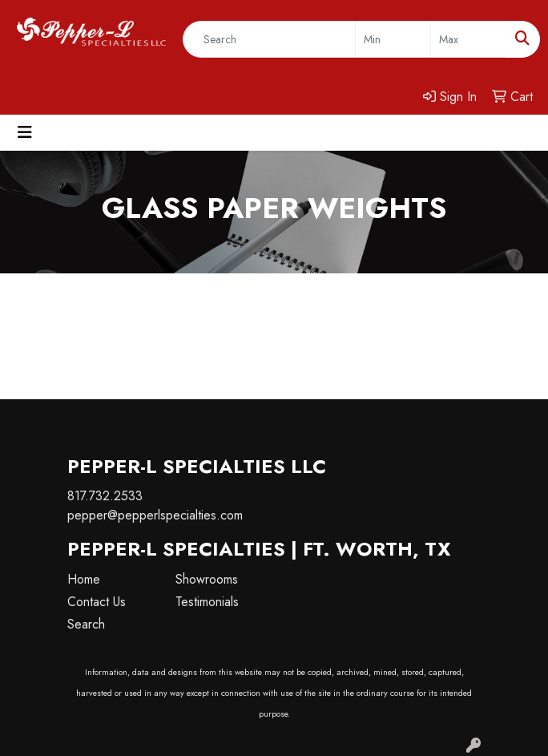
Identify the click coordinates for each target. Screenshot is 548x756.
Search (86, 624)
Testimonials (207, 602)
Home (84, 579)
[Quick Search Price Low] (393, 39)
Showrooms (207, 579)
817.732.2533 (105, 496)
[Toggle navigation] (25, 133)
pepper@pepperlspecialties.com (155, 515)
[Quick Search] (269, 39)
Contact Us (97, 602)
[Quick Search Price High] (468, 39)
